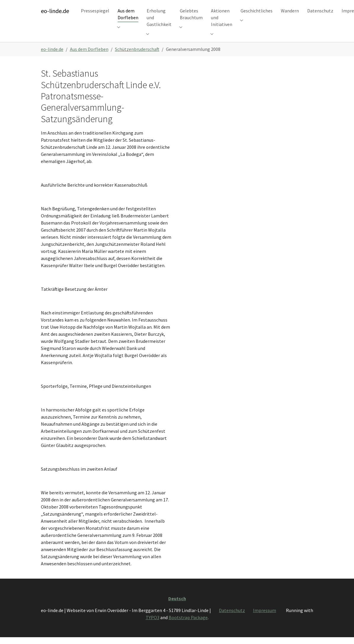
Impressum (265, 618)
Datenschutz (232, 618)
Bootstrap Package (188, 625)
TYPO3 (153, 625)
